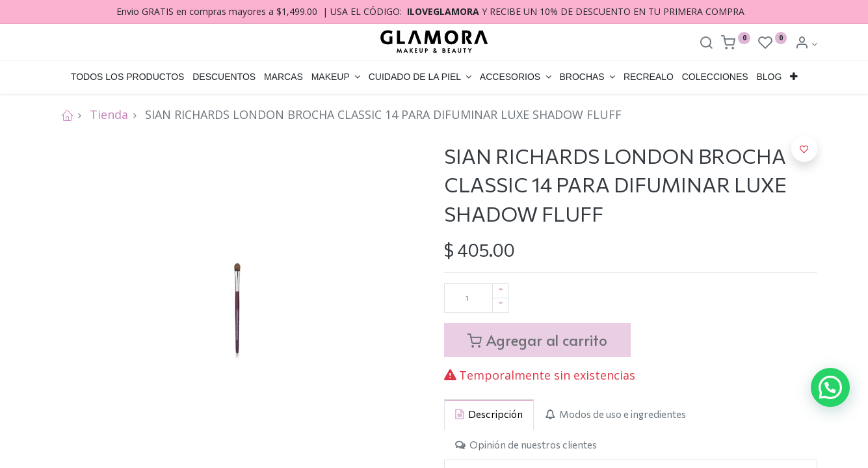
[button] (794, 77)
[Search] (706, 44)
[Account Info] (806, 44)
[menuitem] (128, 77)
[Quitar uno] (501, 305)
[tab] (489, 414)
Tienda (109, 114)
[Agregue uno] (501, 291)
